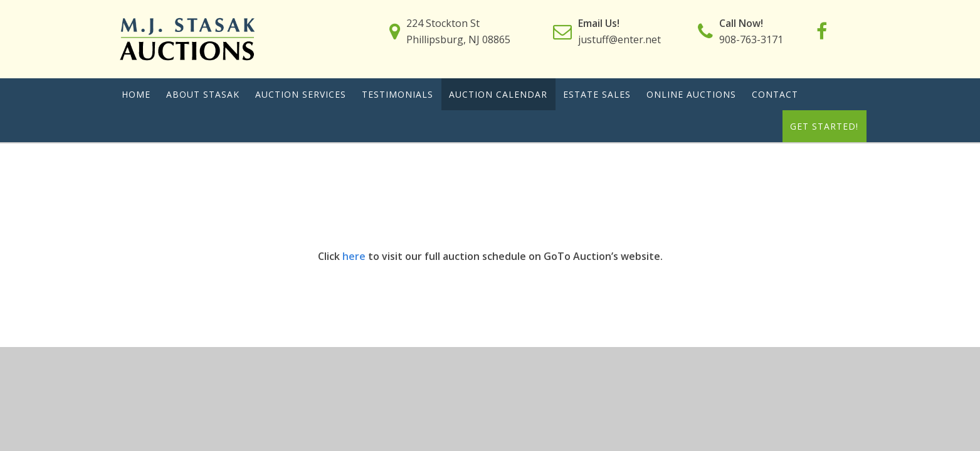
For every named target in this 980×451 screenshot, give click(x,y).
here (353, 256)
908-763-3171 (751, 39)
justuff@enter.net (619, 39)
